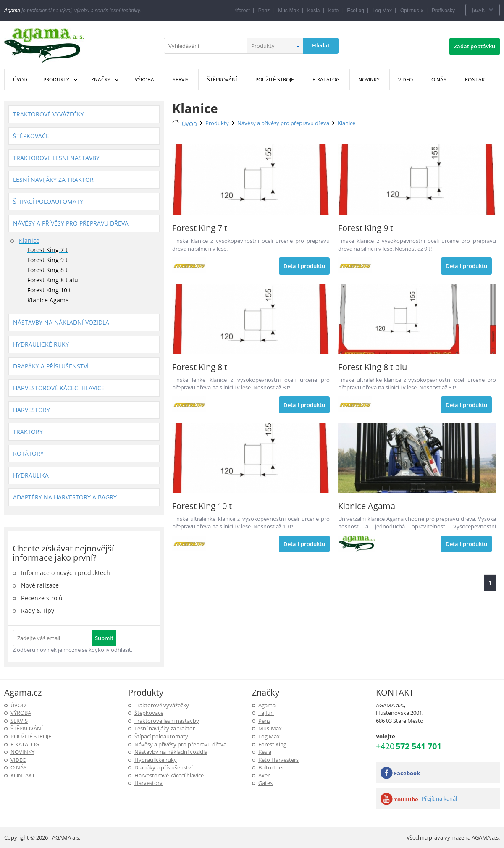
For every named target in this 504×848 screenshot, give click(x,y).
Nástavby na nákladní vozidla (61, 322)
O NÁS (18, 767)
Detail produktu (304, 266)
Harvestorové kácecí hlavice (59, 388)
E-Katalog (25, 744)
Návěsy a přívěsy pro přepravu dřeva (71, 223)
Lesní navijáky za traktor (53, 180)
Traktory (28, 432)
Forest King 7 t (47, 250)
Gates (265, 783)
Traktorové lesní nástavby (56, 158)
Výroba (21, 713)
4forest (242, 11)
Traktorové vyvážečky (49, 114)
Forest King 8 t (47, 270)
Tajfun (266, 713)
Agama (267, 705)
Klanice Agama (48, 300)
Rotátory (28, 453)
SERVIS (19, 721)
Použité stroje (31, 736)
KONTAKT (23, 775)
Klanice (29, 240)
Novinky (22, 752)
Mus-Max (288, 11)
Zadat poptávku (475, 46)
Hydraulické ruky (41, 344)
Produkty (56, 80)
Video (18, 760)
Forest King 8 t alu (53, 280)
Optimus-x (412, 11)
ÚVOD (189, 124)
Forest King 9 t (47, 260)
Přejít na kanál (439, 798)
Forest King (272, 744)
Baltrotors (271, 767)
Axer (264, 775)
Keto (334, 11)
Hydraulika (31, 475)
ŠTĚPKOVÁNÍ (27, 728)
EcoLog (356, 11)
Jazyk (478, 10)
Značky (101, 80)
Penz (264, 11)
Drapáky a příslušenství (51, 366)
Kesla (314, 11)
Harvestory (31, 410)
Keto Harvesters (278, 760)
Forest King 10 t (49, 290)
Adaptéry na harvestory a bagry (65, 497)
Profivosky (443, 11)
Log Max (382, 11)
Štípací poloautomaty (48, 201)
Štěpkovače (31, 136)
